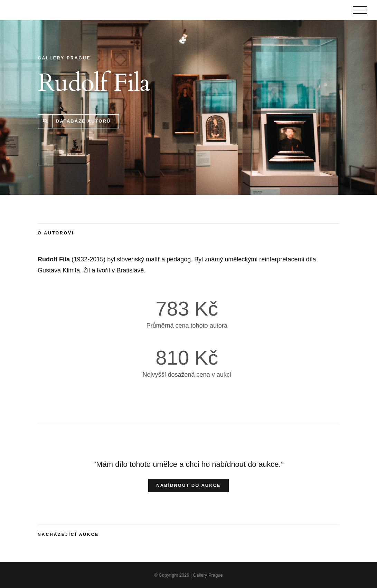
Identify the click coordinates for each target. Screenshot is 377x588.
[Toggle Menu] (360, 10)
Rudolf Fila (54, 259)
